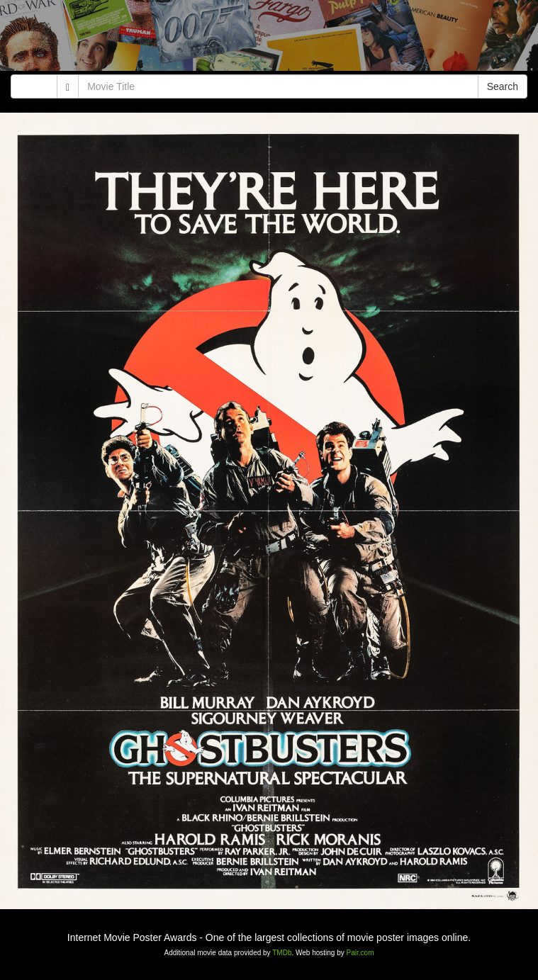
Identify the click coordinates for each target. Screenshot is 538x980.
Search (503, 86)
